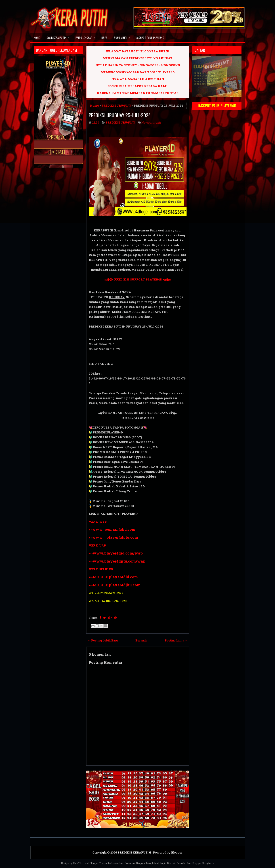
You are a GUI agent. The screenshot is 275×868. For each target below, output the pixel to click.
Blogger (177, 852)
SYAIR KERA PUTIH (59, 36)
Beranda (141, 640)
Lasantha (117, 863)
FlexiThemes (80, 863)
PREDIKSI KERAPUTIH (134, 852)
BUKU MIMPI (123, 36)
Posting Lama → (176, 640)
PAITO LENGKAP (87, 36)
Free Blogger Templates (200, 863)
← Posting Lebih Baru (103, 640)
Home (37, 38)
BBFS (104, 38)
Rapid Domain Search (172, 863)
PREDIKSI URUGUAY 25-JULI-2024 (120, 115)
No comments (151, 122)
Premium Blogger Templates (141, 863)
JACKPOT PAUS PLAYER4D (150, 38)
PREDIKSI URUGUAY (116, 105)
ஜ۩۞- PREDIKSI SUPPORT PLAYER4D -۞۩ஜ (138, 279)
